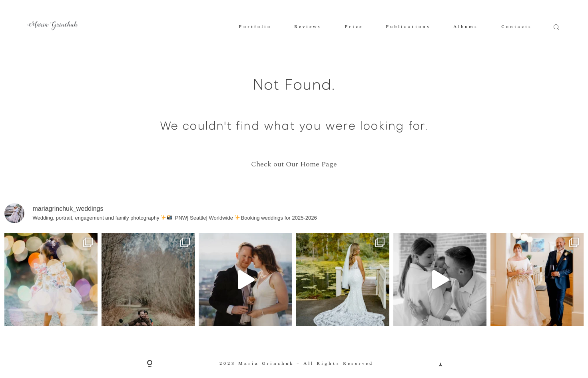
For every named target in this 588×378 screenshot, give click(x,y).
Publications (408, 27)
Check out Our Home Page (294, 164)
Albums (466, 27)
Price (354, 27)
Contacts (517, 27)
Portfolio (255, 27)
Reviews (308, 27)
